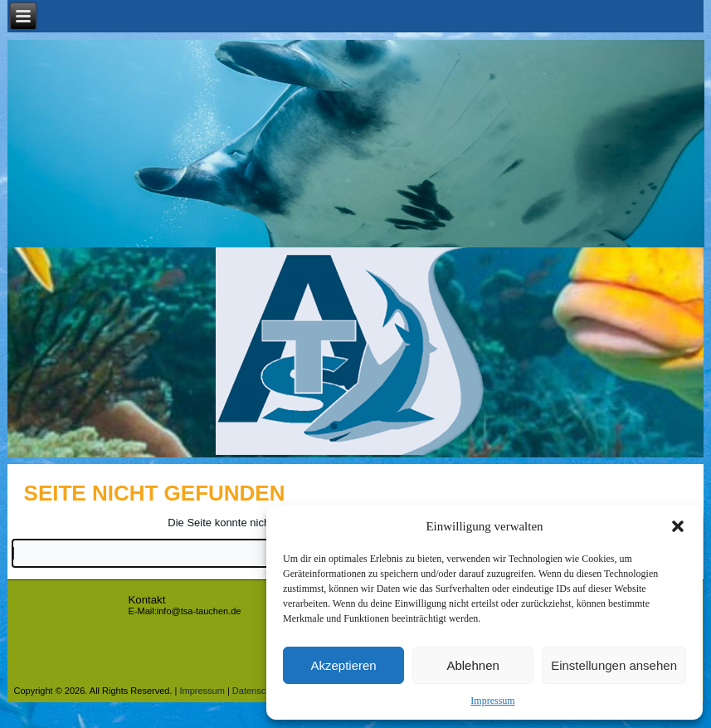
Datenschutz (258, 691)
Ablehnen (472, 665)
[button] (678, 526)
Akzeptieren (343, 665)
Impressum (492, 701)
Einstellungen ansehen (614, 665)
